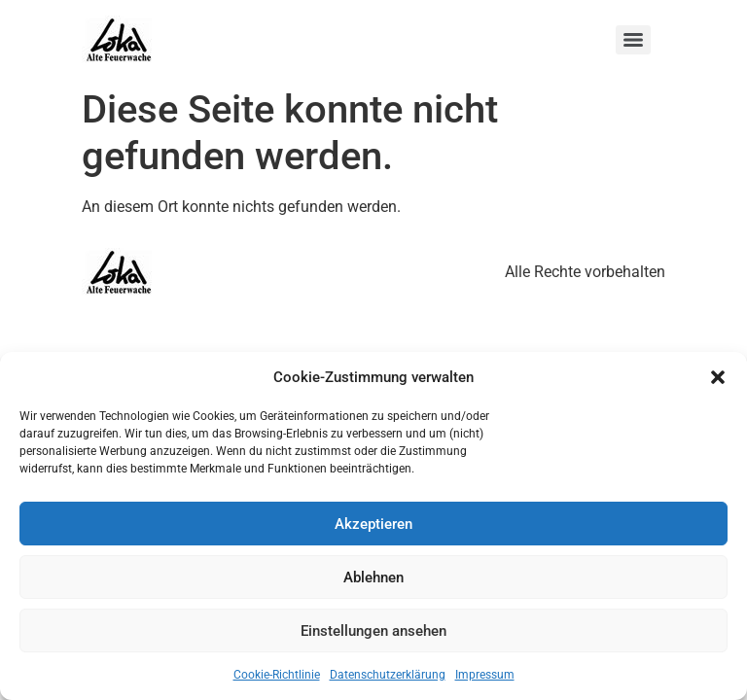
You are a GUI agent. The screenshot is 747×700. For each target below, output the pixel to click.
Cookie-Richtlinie (277, 675)
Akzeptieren (373, 524)
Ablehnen (373, 577)
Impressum (485, 675)
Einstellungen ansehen (373, 631)
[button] (718, 377)
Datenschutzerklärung (388, 675)
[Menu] (633, 40)
